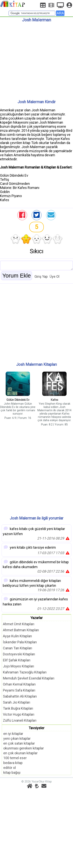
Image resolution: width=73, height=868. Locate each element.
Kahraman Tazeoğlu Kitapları (25, 672)
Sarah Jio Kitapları (17, 702)
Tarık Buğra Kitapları (18, 708)
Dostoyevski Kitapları (19, 654)
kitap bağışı (12, 772)
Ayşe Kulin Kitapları (17, 636)
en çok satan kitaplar (19, 743)
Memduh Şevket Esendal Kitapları (29, 678)
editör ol (10, 768)
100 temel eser (15, 758)
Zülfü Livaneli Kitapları (20, 720)
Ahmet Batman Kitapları (21, 630)
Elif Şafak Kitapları (17, 660)
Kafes (55, 400)
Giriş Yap (41, 276)
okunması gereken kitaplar (24, 748)
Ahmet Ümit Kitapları (19, 624)
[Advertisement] (36, 59)
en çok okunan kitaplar (20, 753)
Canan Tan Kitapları (18, 648)
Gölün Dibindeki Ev (18, 400)
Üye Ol (55, 276)
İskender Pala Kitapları (20, 642)
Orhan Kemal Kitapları (19, 684)
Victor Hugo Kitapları (19, 714)
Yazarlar (36, 618)
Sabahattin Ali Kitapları (20, 696)
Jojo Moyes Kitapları (18, 666)
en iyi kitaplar (13, 734)
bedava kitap (13, 763)
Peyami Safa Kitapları (19, 690)
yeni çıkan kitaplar (17, 738)
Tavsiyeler (36, 728)
